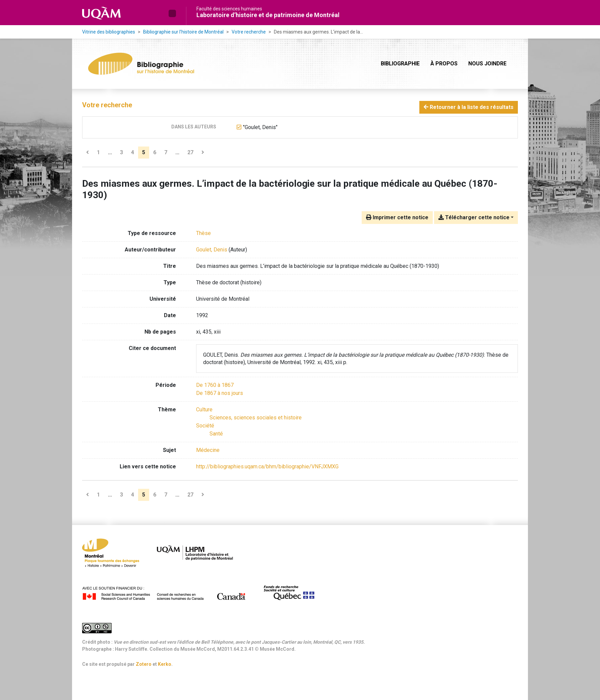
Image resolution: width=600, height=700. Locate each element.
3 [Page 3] (122, 152)
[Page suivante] (203, 153)
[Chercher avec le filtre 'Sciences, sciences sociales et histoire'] (256, 418)
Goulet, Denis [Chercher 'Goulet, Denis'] (212, 250)
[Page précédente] (87, 153)
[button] (172, 13)
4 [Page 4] (133, 152)
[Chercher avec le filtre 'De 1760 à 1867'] (215, 385)
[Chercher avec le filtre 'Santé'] (216, 434)
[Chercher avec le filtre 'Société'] (205, 426)
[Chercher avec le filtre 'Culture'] (204, 410)
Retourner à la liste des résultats (469, 107)
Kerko (165, 664)
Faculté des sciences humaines (229, 9)
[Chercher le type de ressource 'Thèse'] (203, 233)
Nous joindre (487, 64)
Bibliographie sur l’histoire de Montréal (183, 32)
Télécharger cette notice (474, 217)
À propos (444, 64)
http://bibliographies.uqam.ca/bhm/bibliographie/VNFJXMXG (267, 466)
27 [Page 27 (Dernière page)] (190, 152)
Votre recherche (249, 32)
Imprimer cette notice (397, 217)
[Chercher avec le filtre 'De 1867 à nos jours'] (220, 393)
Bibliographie (400, 64)
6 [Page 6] (155, 152)
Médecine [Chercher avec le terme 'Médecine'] (208, 450)
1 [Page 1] (98, 152)
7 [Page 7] (166, 152)
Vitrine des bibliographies (109, 32)
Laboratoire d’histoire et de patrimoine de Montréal (268, 15)
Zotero (144, 664)
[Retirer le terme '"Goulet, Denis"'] (260, 127)
